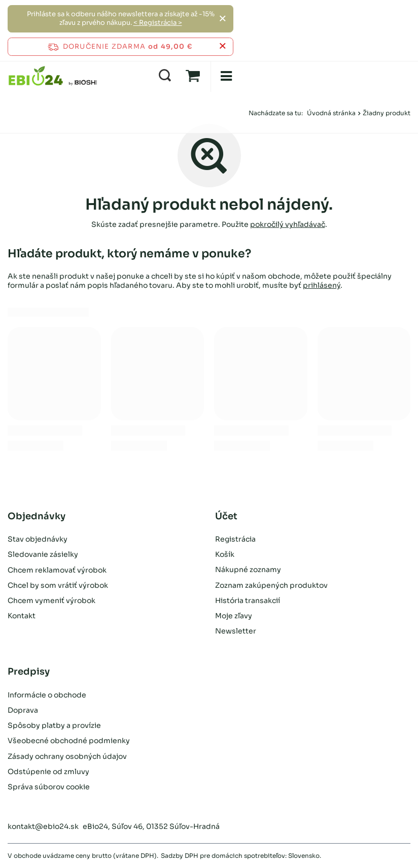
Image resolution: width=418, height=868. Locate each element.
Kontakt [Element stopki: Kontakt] (22, 616)
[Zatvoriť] (222, 19)
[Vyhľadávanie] (165, 76)
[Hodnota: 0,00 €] (193, 76)
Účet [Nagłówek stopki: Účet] (226, 516)
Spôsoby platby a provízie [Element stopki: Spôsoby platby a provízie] (54, 725)
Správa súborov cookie (49, 787)
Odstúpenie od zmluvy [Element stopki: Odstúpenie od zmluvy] (48, 772)
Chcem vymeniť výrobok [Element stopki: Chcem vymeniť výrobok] (51, 600)
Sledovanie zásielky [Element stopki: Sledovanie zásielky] (43, 554)
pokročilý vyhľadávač (288, 224)
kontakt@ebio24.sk (43, 826)
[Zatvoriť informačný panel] (222, 46)
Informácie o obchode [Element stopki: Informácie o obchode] (47, 695)
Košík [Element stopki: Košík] (225, 554)
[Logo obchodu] (53, 76)
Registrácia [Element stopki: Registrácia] (235, 539)
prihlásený (322, 285)
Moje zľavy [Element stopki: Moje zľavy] (234, 616)
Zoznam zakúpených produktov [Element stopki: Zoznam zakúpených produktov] (271, 585)
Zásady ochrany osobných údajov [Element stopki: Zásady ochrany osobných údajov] (67, 756)
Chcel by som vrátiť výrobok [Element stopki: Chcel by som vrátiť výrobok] (58, 585)
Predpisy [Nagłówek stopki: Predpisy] (29, 672)
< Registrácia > (158, 23)
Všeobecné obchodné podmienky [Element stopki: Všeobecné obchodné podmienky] (69, 741)
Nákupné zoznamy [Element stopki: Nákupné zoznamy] (248, 570)
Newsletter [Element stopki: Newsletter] (236, 631)
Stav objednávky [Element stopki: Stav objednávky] (38, 539)
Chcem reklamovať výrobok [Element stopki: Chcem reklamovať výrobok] (57, 570)
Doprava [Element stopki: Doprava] (23, 710)
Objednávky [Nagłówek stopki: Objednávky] (37, 516)
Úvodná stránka (331, 113)
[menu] (226, 76)
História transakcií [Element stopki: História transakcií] (248, 600)
